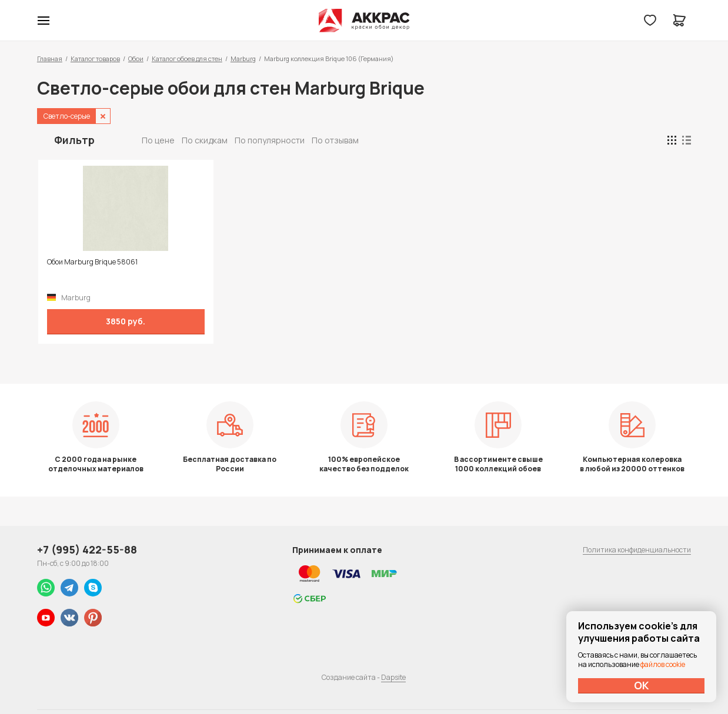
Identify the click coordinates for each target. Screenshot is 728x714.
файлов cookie (663, 664)
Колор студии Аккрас (364, 21)
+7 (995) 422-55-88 (87, 549)
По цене (158, 140)
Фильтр (74, 140)
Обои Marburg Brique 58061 (91, 262)
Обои (136, 58)
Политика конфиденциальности (637, 550)
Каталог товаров (95, 58)
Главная (50, 58)
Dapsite (393, 677)
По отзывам (335, 140)
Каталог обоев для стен (187, 58)
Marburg (243, 58)
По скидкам (205, 140)
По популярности (270, 140)
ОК (642, 685)
